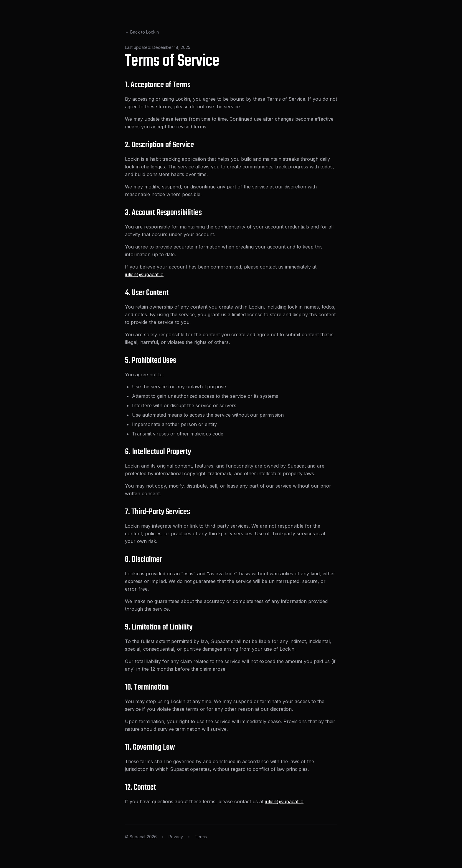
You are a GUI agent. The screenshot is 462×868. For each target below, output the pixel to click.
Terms (201, 837)
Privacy (176, 837)
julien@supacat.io (144, 274)
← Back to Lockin (142, 32)
